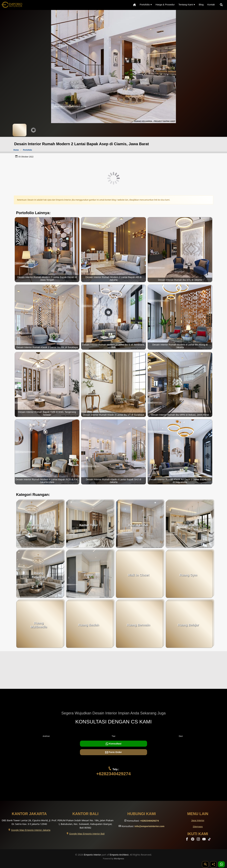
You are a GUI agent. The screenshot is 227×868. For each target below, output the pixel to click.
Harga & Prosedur (165, 5)
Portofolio (28, 150)
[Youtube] (204, 840)
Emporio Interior (92, 855)
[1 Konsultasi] (221, 864)
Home (16, 150)
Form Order (113, 752)
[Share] (213, 864)
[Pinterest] (193, 840)
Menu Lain (198, 814)
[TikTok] (210, 840)
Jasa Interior (198, 820)
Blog (201, 5)
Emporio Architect (119, 855)
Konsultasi (113, 744)
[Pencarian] (222, 5)
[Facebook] (187, 840)
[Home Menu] (134, 5)
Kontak (211, 5)
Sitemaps (198, 827)
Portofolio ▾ (146, 5)
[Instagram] (199, 840)
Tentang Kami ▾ (187, 5)
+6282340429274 (114, 774)
